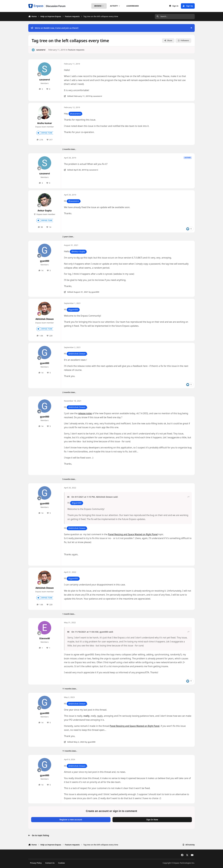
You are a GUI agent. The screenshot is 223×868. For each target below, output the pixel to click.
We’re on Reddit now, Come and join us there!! (55, 28)
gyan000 (45, 261)
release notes (85, 413)
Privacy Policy (36, 863)
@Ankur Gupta (78, 251)
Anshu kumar (45, 123)
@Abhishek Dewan (77, 354)
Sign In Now (152, 820)
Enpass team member (46, 214)
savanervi (41, 50)
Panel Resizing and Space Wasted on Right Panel (133, 534)
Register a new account (71, 820)
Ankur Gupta (45, 211)
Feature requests (76, 50)
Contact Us (50, 863)
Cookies (62, 863)
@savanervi (75, 114)
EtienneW (45, 638)
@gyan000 (73, 310)
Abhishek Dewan (45, 319)
